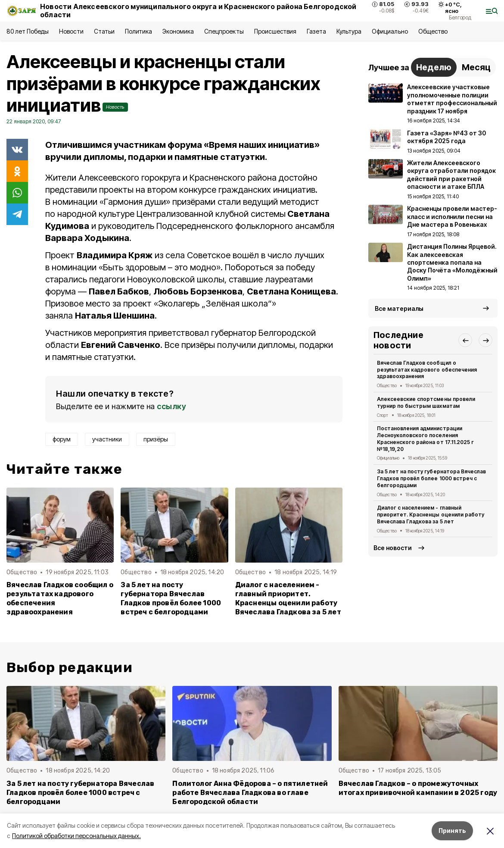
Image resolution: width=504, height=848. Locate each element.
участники (107, 439)
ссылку (171, 406)
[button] (465, 340)
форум (62, 439)
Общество (433, 31)
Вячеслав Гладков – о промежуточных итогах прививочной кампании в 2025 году (418, 788)
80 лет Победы (28, 31)
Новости (71, 31)
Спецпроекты (224, 31)
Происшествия (275, 31)
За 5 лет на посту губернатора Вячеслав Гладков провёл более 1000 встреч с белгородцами (171, 598)
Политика (138, 31)
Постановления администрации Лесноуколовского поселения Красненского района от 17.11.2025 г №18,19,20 (425, 438)
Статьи (104, 31)
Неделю (434, 67)
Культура (349, 31)
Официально (390, 31)
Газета (316, 31)
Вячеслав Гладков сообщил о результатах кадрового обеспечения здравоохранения (60, 598)
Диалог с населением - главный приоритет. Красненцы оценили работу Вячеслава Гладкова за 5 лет (288, 598)
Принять (452, 831)
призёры (156, 439)
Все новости (393, 548)
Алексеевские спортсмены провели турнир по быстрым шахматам (426, 402)
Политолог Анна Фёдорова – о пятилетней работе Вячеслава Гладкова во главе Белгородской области (250, 793)
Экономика (178, 31)
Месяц (476, 67)
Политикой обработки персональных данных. (76, 836)
